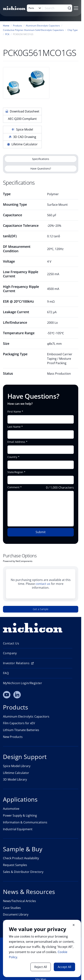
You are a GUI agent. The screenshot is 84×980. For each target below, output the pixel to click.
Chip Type (73, 30)
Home (6, 26)
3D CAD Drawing (22, 137)
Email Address (16, 442)
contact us (43, 584)
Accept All (64, 967)
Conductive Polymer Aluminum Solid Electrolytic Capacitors (33, 30)
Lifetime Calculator (22, 144)
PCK (7, 34)
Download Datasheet (22, 111)
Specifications (41, 159)
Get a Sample (41, 609)
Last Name (14, 427)
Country (12, 457)
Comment (13, 487)
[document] (42, 948)
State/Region (15, 472)
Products (18, 26)
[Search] (56, 8)
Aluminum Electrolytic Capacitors (43, 26)
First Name (14, 412)
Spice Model (22, 129)
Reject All (41, 967)
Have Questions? (41, 169)
